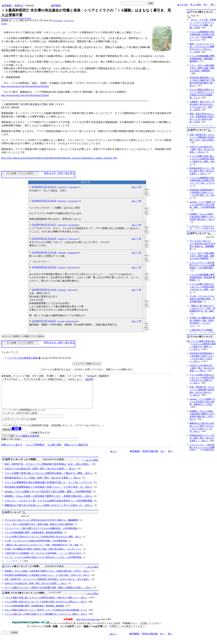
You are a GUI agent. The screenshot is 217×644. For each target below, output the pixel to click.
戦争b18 (19, 6)
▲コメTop (182, 5)
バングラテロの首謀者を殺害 (23, 358)
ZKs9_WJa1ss (73, 239)
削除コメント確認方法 (76, 450)
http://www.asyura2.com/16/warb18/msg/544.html (16, 18)
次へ (206, 5)
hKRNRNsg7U (63, 239)
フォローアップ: (10, 352)
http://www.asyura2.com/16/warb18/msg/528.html (25, 86)
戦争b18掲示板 (150, 457)
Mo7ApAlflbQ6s (58, 21)
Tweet (4, 24)
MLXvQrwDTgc (72, 267)
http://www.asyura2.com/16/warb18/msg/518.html (25, 95)
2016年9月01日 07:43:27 (44, 225)
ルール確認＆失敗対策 (27, 441)
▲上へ (114, 457)
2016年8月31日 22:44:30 (44, 201)
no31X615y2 (62, 267)
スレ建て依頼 (54, 450)
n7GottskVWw (73, 201)
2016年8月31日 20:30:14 (44, 187)
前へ (213, 5)
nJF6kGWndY (62, 201)
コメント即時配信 (35, 450)
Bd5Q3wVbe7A (71, 321)
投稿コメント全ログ (12, 450)
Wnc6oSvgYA (62, 187)
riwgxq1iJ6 (61, 321)
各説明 (89, 379)
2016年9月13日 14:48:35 (44, 321)
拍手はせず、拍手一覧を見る (59, 173)
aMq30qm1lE (62, 290)
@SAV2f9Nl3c (73, 187)
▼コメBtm (196, 5)
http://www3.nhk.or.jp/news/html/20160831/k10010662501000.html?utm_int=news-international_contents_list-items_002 (59, 158)
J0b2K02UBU (62, 225)
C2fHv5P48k (62, 253)
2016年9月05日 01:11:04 (44, 290)
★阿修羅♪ (7, 6)
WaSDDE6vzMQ (73, 253)
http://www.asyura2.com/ (88, 625)
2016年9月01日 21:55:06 (44, 252)
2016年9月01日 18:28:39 (44, 239)
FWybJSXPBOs (73, 225)
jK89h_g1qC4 (72, 290)
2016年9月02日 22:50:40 (44, 267)
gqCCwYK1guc (69, 21)
